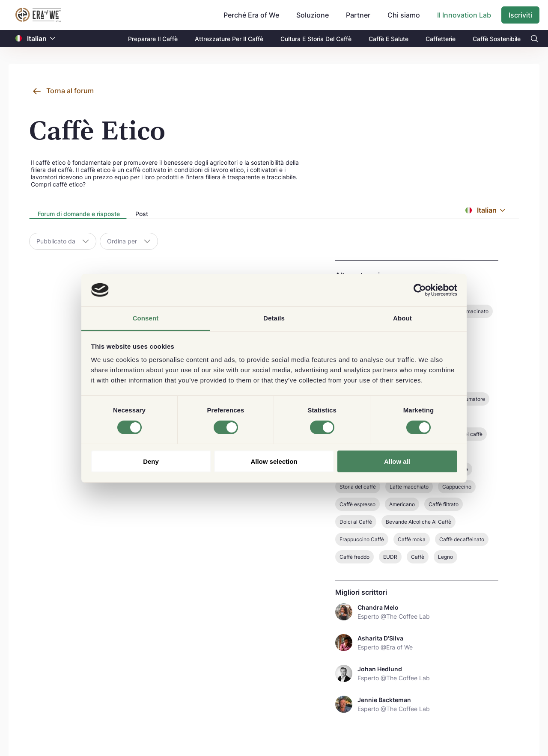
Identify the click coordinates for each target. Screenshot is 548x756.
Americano (402, 504)
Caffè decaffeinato (462, 539)
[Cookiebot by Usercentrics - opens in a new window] (420, 290)
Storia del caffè (358, 487)
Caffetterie (441, 39)
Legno (445, 557)
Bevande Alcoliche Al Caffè (418, 522)
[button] (53, 39)
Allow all (397, 461)
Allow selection (274, 461)
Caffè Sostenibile (497, 39)
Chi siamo (404, 15)
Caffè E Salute (389, 39)
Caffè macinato (470, 311)
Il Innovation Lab (464, 15)
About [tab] (402, 318)
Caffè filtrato (444, 504)
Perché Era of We (251, 15)
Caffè (418, 557)
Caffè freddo (354, 557)
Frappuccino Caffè (362, 539)
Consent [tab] (146, 318)
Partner (358, 15)
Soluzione (313, 15)
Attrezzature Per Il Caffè (229, 39)
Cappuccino (457, 487)
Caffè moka (412, 539)
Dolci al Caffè (356, 522)
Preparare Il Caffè (153, 39)
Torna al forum (70, 91)
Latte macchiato (409, 487)
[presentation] (78, 215)
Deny (151, 461)
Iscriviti (520, 15)
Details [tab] (274, 318)
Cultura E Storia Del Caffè (316, 39)
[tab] (78, 214)
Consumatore (469, 399)
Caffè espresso (357, 504)
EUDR (390, 557)
